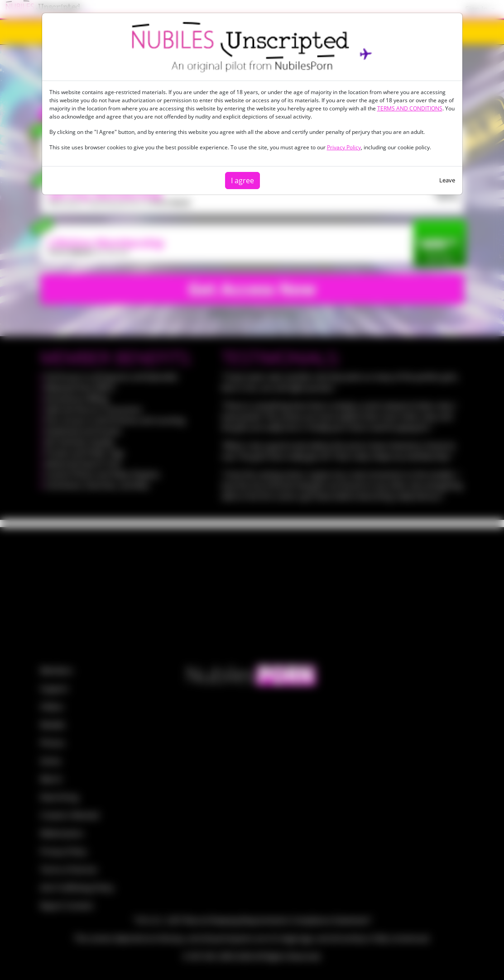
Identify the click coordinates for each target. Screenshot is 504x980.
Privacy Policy (344, 147)
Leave (447, 180)
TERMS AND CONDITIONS (410, 108)
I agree (242, 181)
